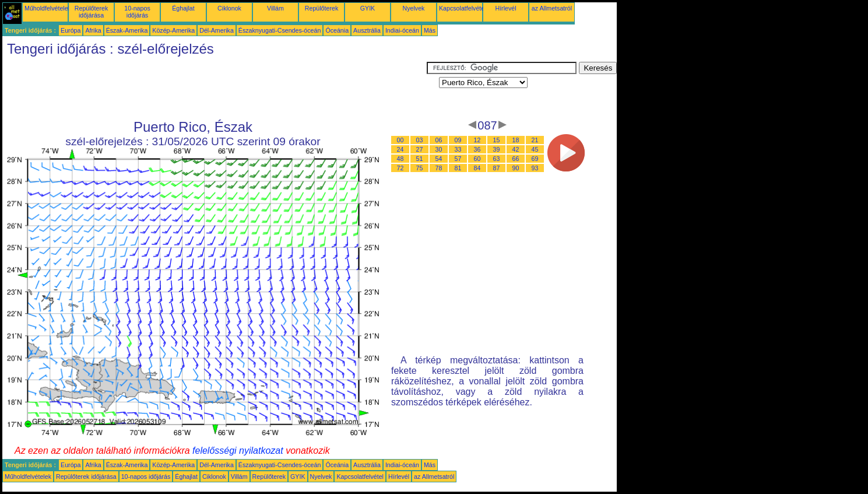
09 (458, 140)
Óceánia (337, 30)
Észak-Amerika (127, 30)
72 (400, 168)
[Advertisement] (215, 88)
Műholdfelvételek (48, 8)
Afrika (93, 30)
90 (516, 168)
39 (497, 149)
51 (420, 159)
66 (516, 159)
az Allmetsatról (552, 8)
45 (535, 149)
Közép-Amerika (173, 30)
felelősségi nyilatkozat (238, 451)
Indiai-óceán (402, 30)
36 (477, 149)
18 (516, 140)
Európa (71, 30)
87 (497, 168)
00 (400, 140)
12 (477, 140)
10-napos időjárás (137, 12)
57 (458, 159)
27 (420, 149)
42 (516, 149)
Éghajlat (183, 8)
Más (430, 30)
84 (477, 168)
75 (420, 168)
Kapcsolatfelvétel (463, 8)
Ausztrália (367, 30)
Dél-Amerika (217, 30)
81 (458, 168)
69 (535, 159)
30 (439, 149)
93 (535, 168)
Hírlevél (505, 8)
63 (497, 159)
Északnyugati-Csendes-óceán (280, 30)
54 (439, 159)
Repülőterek (321, 8)
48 (400, 159)
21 (535, 140)
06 (439, 140)
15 (497, 140)
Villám (275, 8)
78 (439, 168)
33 (458, 149)
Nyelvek (414, 8)
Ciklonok (229, 8)
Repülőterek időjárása (91, 12)
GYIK (368, 8)
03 (420, 140)
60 (477, 159)
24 (400, 149)
